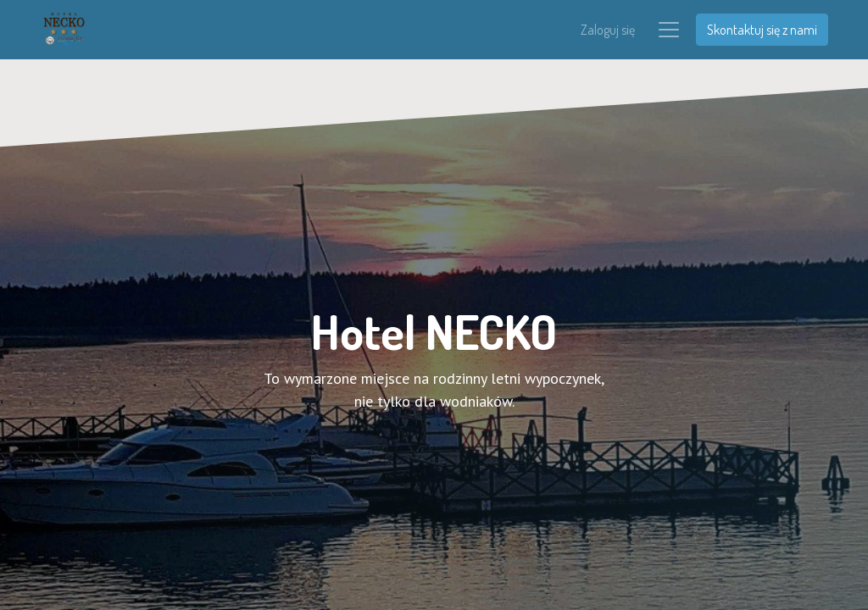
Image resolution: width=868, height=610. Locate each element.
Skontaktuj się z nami (762, 30)
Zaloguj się (608, 30)
